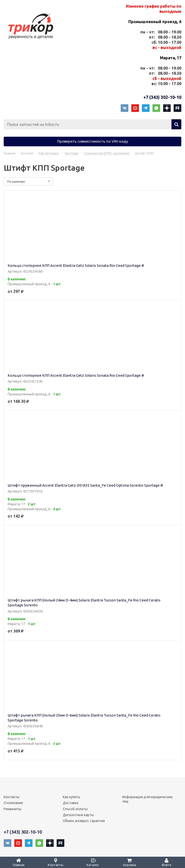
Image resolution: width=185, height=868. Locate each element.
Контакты (12, 797)
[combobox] (28, 181)
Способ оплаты (75, 809)
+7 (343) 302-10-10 (162, 97)
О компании (13, 803)
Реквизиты (13, 809)
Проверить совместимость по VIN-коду (93, 141)
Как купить (72, 797)
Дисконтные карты (78, 815)
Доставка (71, 803)
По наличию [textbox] (16, 181)
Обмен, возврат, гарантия (84, 821)
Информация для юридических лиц (147, 799)
